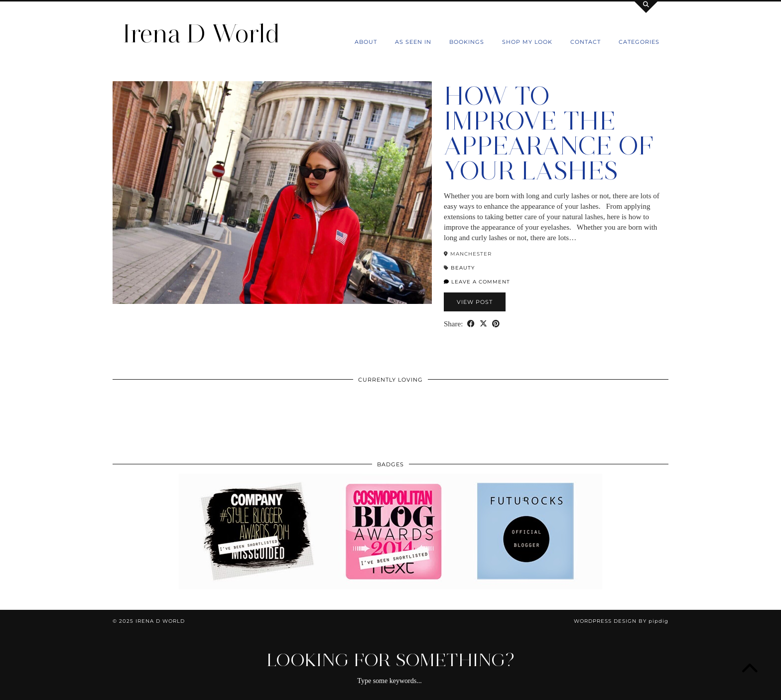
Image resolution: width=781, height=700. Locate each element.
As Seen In (413, 42)
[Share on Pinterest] (496, 324)
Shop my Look (527, 42)
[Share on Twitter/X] (483, 324)
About (366, 42)
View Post (475, 302)
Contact (586, 42)
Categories (639, 42)
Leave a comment (477, 282)
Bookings (467, 42)
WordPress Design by (621, 621)
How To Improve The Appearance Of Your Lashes (549, 133)
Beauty (463, 268)
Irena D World (201, 34)
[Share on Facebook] (471, 324)
